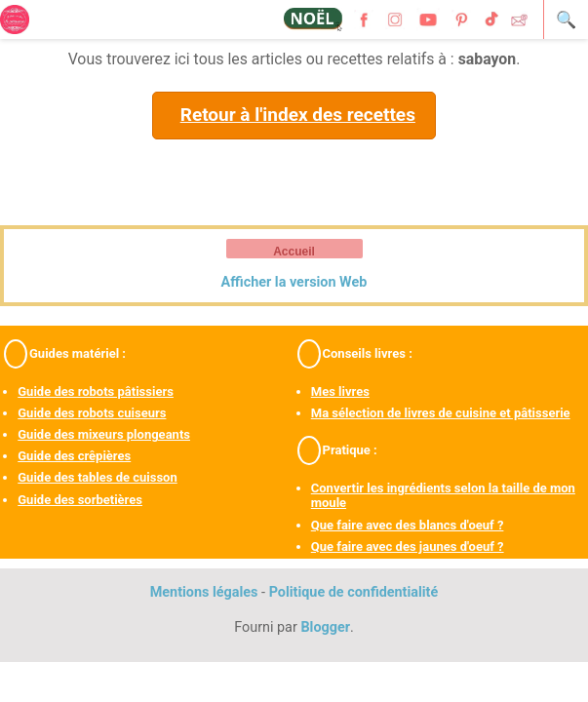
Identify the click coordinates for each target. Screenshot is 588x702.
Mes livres (340, 391)
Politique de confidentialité (354, 592)
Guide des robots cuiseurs (92, 413)
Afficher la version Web (294, 282)
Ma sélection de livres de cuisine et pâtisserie (441, 413)
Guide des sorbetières (80, 500)
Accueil (294, 252)
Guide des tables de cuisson (97, 477)
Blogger (325, 627)
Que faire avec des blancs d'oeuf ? (408, 525)
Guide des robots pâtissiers (96, 391)
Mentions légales (204, 592)
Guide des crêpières (74, 456)
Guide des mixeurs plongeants (104, 434)
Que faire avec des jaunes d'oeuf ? (408, 546)
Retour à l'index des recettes (298, 115)
